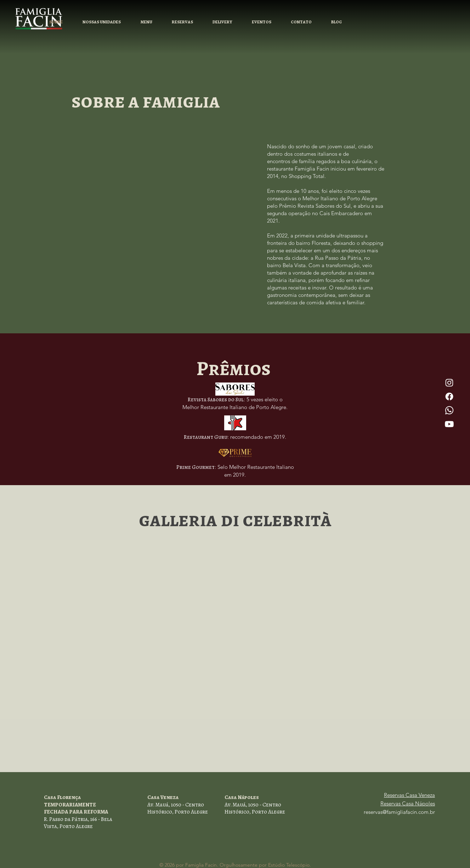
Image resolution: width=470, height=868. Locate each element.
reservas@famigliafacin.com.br (399, 812)
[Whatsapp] (449, 410)
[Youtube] (449, 424)
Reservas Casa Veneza (409, 795)
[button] (182, 22)
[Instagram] (449, 383)
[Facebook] (449, 396)
